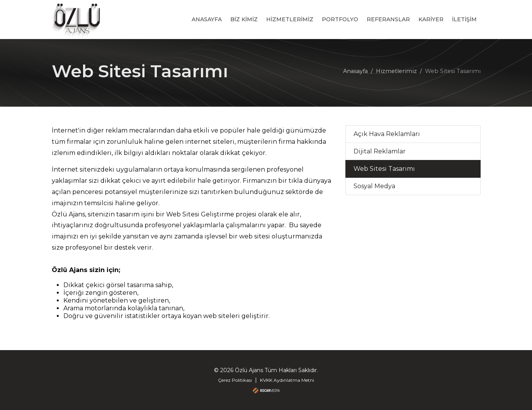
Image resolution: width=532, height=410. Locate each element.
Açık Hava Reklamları (387, 134)
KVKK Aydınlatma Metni (287, 380)
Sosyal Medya (374, 186)
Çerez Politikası (235, 380)
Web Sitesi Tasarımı (384, 169)
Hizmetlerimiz (396, 71)
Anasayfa (355, 71)
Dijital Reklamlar (380, 151)
